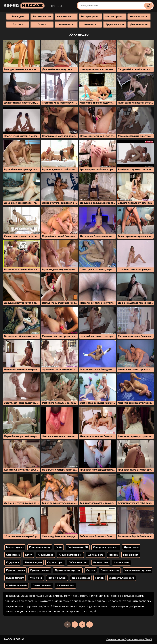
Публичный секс (78, 563)
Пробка (113, 555)
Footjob (99, 578)
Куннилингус (66, 25)
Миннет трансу (15, 547)
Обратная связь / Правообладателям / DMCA (129, 639)
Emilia (59, 547)
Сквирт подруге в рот (106, 547)
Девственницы (139, 25)
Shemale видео (33, 563)
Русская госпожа (40, 570)
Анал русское (45, 555)
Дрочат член (131, 547)
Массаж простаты (115, 17)
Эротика (18, 25)
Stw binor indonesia (17, 586)
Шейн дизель (95, 555)
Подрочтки (13, 563)
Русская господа (15, 570)
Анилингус (90, 25)
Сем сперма (13, 555)
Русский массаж (42, 17)
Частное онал (101, 563)
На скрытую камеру (92, 17)
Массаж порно (14, 639)
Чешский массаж (66, 17)
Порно (24, 6)
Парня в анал (131, 555)
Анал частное (121, 563)
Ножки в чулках (57, 578)
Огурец (91, 570)
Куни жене (36, 578)
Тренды (56, 6)
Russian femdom (15, 578)
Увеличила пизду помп (138, 570)
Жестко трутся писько (122, 578)
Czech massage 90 (78, 547)
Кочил (29, 555)
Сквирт (42, 25)
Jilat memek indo (66, 586)
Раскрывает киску (40, 547)
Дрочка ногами (81, 578)
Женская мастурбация (140, 17)
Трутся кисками (115, 25)
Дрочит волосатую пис (68, 570)
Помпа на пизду (110, 570)
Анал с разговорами (70, 555)
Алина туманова (42, 586)
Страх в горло (55, 563)
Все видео (18, 17)
